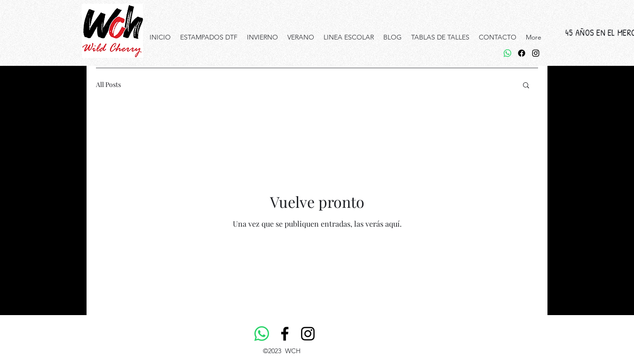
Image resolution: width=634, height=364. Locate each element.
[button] (526, 86)
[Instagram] (308, 334)
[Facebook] (522, 53)
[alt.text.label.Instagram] (536, 53)
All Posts (108, 84)
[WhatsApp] (507, 53)
